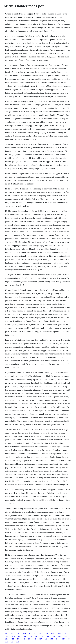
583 (35, 639)
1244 (53, 633)
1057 (18, 633)
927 (54, 636)
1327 (7, 639)
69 (35, 633)
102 (46, 639)
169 (24, 639)
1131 (46, 633)
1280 (13, 636)
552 (18, 639)
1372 (18, 642)
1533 (65, 636)
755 (43, 636)
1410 (37, 636)
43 (30, 633)
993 (29, 639)
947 (6, 633)
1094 (24, 633)
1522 (40, 633)
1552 (7, 636)
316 (57, 639)
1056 (63, 639)
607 (40, 639)
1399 (59, 633)
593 (12, 633)
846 (69, 639)
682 (12, 642)
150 (48, 636)
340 (19, 636)
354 (65, 633)
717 (31, 636)
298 (59, 636)
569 (6, 642)
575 (52, 639)
